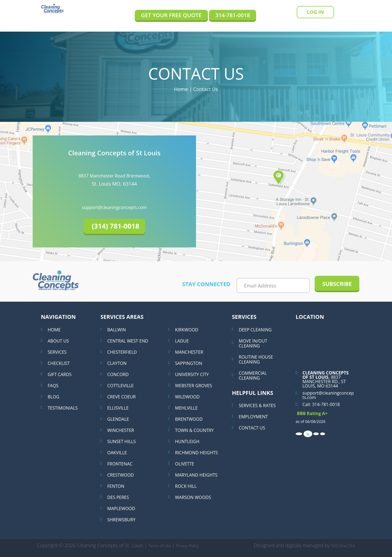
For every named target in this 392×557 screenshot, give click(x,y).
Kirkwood (188, 327)
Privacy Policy (197, 543)
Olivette (186, 461)
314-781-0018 (233, 15)
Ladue (183, 338)
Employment (255, 414)
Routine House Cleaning (258, 357)
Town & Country (197, 428)
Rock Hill (187, 483)
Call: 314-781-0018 (321, 402)
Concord (119, 372)
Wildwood (189, 394)
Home (55, 327)
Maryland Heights (199, 472)
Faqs (54, 383)
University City (194, 372)
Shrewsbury (123, 517)
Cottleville (122, 383)
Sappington (190, 361)
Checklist (60, 361)
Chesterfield (124, 349)
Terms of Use (164, 543)
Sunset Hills (123, 439)
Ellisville (119, 405)
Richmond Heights (199, 450)
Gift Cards (61, 372)
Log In (315, 12)
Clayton (118, 361)
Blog (54, 394)
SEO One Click (340, 543)
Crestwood (122, 472)
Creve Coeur (123, 394)
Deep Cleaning (257, 327)
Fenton (117, 483)
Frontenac (121, 461)
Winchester (122, 428)
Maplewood (123, 506)
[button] (114, 226)
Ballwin (118, 327)
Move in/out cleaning (255, 341)
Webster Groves (196, 383)
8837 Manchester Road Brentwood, (114, 175)
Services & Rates (260, 403)
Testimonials (65, 405)
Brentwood (191, 416)
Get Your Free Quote (171, 15)
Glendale (120, 416)
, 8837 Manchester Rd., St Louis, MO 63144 (326, 377)
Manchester (191, 349)
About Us (60, 338)
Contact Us (254, 425)
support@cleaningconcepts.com (114, 207)
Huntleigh (189, 439)
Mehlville (188, 405)
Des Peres (119, 495)
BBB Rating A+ (314, 411)
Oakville (118, 450)
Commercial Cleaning (255, 373)
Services (58, 349)
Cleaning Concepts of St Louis (58, 14)
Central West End (130, 338)
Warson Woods (195, 495)
